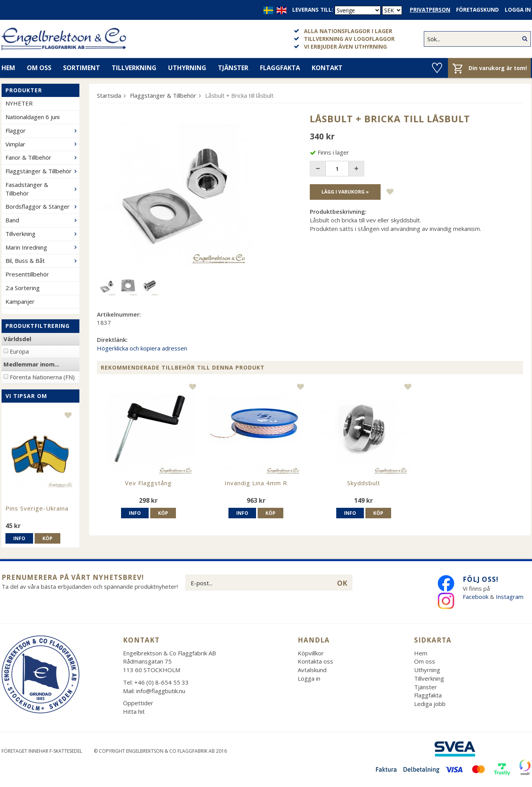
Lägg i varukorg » (345, 192)
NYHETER (19, 103)
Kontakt (327, 68)
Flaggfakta (280, 68)
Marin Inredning (42, 247)
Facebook (476, 597)
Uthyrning (187, 68)
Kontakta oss (315, 661)
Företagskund (478, 10)
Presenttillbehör (27, 274)
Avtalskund (312, 670)
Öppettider (138, 703)
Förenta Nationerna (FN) (42, 377)
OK (342, 583)
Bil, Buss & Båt (42, 261)
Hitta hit (134, 711)
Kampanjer (20, 301)
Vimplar (42, 144)
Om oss (39, 68)
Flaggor (42, 130)
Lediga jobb (430, 704)
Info (19, 538)
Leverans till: (313, 10)
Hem (421, 653)
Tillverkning (134, 68)
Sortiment (82, 68)
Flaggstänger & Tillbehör (42, 171)
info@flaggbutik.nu (161, 691)
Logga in (518, 10)
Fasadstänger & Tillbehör (42, 189)
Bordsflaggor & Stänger (42, 206)
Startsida (109, 95)
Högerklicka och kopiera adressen (142, 348)
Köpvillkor (311, 653)
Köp (47, 538)
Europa (19, 351)
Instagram (510, 597)
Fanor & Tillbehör (42, 157)
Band (42, 220)
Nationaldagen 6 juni (32, 117)
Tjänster (233, 68)
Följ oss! (481, 579)
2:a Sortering (23, 288)
